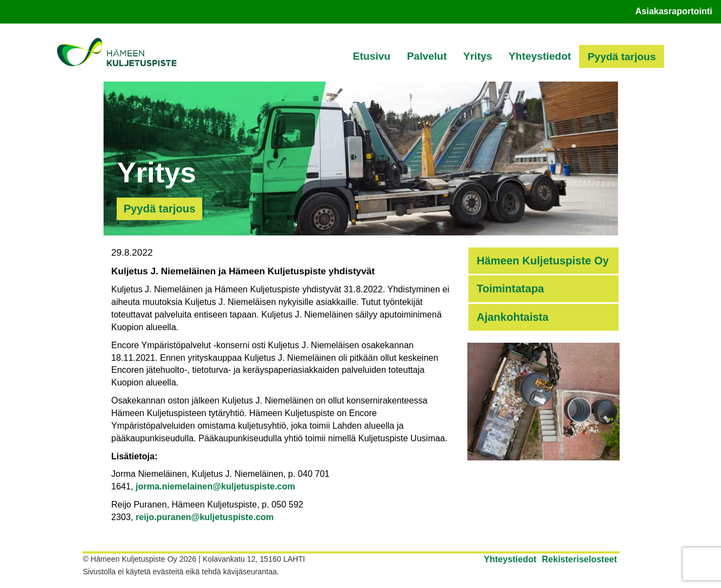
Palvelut (427, 56)
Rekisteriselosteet (579, 559)
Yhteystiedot (540, 56)
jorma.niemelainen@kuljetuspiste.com (215, 486)
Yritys (478, 56)
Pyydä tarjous (622, 57)
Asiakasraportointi (674, 11)
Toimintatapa (510, 289)
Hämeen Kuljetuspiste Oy (543, 261)
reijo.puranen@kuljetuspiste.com (204, 517)
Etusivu (372, 56)
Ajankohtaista (513, 317)
